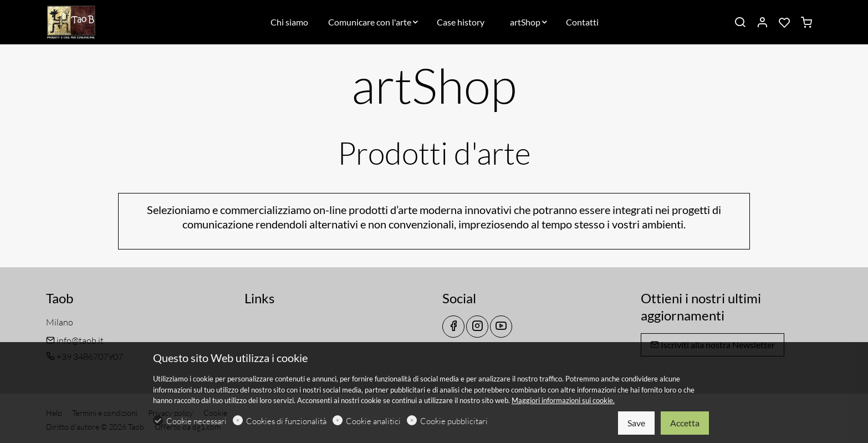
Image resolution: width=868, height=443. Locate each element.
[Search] (740, 23)
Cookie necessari (196, 421)
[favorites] (784, 23)
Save (636, 423)
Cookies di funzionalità (286, 421)
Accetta (685, 423)
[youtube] (501, 327)
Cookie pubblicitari (454, 421)
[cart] (806, 23)
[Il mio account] (762, 23)
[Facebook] (453, 327)
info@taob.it (75, 340)
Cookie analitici (373, 421)
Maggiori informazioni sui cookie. (563, 400)
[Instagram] (477, 327)
